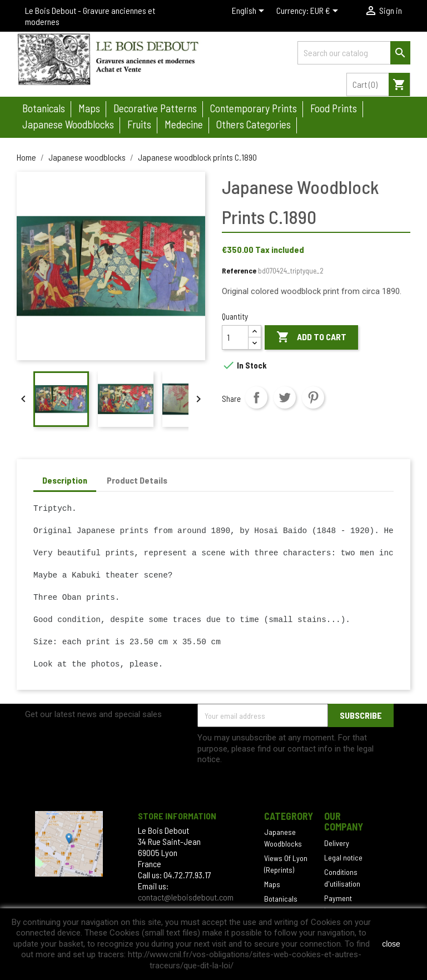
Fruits (139, 124)
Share (256, 397)
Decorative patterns (155, 108)
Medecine (184, 124)
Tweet (285, 397)
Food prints (334, 108)
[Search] (354, 53)
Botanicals (44, 108)
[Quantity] (235, 337)
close (391, 944)
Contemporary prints (254, 108)
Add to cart (311, 337)
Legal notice (343, 857)
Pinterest (313, 397)
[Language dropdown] (250, 12)
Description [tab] (65, 480)
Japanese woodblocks (68, 124)
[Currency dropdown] (326, 12)
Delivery (337, 843)
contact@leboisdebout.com (186, 897)
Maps (89, 108)
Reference (239, 270)
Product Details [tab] (137, 480)
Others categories (254, 124)
